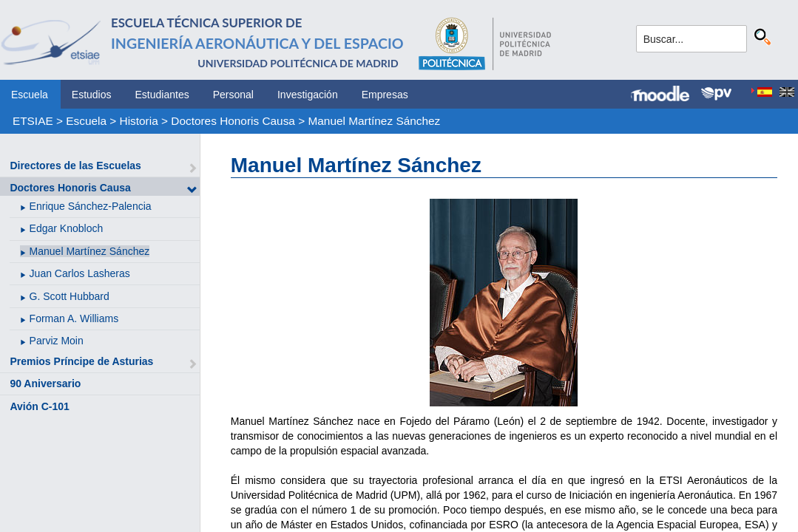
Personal (233, 95)
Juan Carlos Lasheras (80, 273)
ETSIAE (33, 121)
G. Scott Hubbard (70, 296)
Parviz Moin (57, 341)
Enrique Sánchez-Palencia (91, 206)
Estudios (92, 95)
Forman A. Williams (74, 318)
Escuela (30, 95)
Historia (139, 121)
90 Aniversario (45, 383)
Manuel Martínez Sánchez (374, 121)
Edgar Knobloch (67, 228)
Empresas (385, 95)
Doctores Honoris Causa (233, 121)
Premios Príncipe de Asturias (81, 361)
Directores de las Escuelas (75, 166)
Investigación (308, 95)
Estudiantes (162, 95)
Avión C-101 (39, 406)
